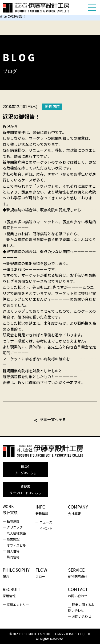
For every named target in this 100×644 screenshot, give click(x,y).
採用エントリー (18, 604)
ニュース (46, 522)
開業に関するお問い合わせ (81, 607)
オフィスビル (16, 545)
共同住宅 (13, 557)
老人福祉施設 (16, 533)
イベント (46, 528)
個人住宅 (13, 551)
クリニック (15, 527)
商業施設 (13, 539)
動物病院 (52, 106)
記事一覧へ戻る (53, 419)
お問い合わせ (82, 616)
